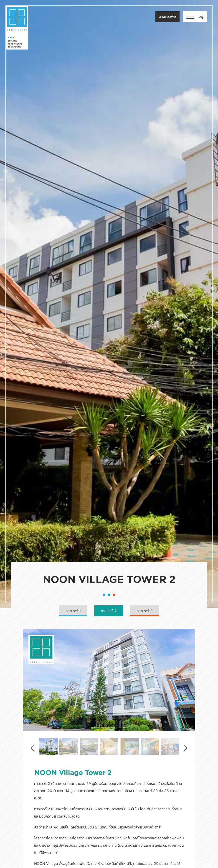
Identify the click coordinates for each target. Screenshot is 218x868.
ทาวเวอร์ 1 (73, 611)
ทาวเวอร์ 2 (109, 611)
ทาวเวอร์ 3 (145, 611)
